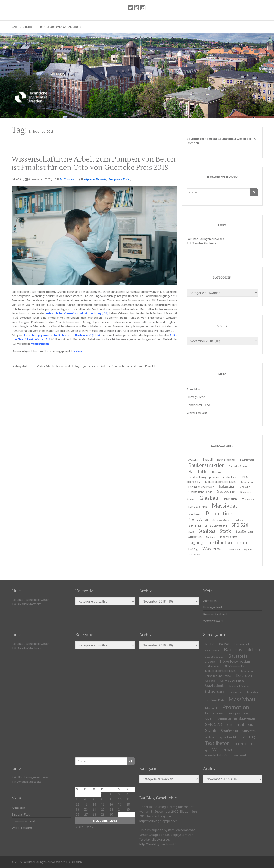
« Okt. (79, 827)
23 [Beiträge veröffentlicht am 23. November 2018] (111, 809)
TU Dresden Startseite (201, 243)
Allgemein (89, 179)
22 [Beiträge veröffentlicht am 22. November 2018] (103, 809)
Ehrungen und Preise (119, 179)
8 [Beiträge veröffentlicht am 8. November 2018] (102, 799)
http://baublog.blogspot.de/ (158, 821)
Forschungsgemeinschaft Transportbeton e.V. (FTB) (62, 335)
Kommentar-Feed (198, 405)
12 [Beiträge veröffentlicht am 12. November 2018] (77, 804)
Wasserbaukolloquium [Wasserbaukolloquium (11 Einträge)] (240, 549)
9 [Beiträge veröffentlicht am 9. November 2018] (110, 799)
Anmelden (193, 389)
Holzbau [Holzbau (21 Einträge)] (248, 499)
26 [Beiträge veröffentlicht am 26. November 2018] (77, 814)
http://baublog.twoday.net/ (157, 844)
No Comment (66, 179)
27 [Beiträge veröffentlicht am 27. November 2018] (86, 814)
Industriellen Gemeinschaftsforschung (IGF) (77, 313)
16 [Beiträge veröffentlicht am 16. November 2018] (111, 804)
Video (78, 351)
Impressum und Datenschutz (61, 27)
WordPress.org (197, 413)
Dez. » (90, 827)
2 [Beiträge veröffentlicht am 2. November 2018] (110, 794)
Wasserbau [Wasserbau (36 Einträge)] (213, 549)
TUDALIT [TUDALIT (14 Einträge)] (240, 744)
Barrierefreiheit (23, 27)
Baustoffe (101, 179)
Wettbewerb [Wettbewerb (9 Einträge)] (195, 554)
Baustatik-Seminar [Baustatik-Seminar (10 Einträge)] (238, 466)
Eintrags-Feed (196, 397)
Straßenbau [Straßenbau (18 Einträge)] (244, 531)
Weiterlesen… (41, 344)
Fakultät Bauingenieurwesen (205, 239)
